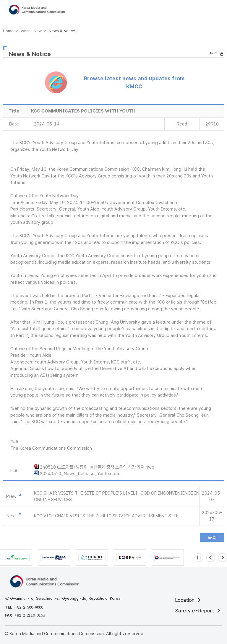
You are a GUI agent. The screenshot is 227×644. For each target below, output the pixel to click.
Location (188, 600)
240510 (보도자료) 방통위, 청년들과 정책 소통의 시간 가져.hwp (97, 467)
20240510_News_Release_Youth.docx (80, 474)
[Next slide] (223, 557)
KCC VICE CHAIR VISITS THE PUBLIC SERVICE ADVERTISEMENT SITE (106, 516)
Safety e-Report (198, 611)
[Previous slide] (211, 557)
